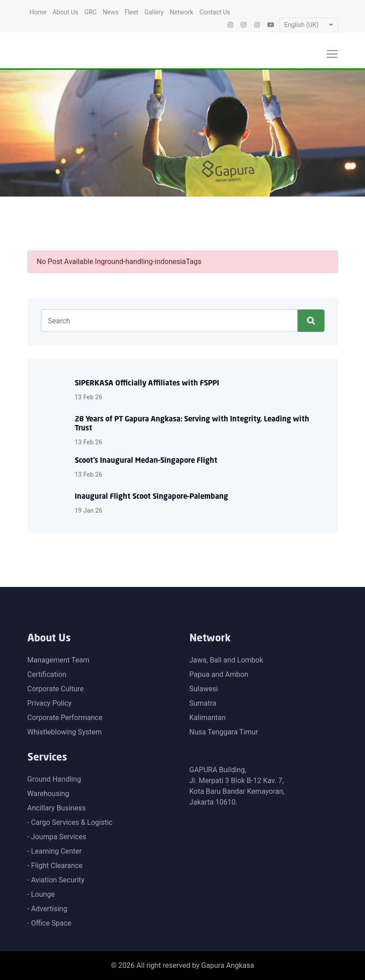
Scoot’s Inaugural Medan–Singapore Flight (146, 461)
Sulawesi (204, 689)
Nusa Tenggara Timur (224, 732)
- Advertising (47, 909)
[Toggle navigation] (332, 54)
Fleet (132, 12)
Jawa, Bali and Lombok (226, 660)
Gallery (154, 12)
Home (38, 12)
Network (181, 12)
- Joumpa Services (57, 837)
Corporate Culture (56, 689)
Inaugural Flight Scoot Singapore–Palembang (151, 497)
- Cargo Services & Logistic (70, 822)
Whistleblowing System (65, 732)
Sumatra (203, 703)
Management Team (59, 660)
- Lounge (41, 894)
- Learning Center (55, 851)
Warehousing (48, 794)
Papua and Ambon (219, 674)
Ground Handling (54, 779)
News (110, 12)
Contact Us (215, 12)
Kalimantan (208, 718)
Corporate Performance (65, 718)
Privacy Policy (50, 703)
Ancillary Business (57, 808)
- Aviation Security (56, 880)
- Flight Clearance (55, 866)
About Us (65, 12)
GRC (90, 12)
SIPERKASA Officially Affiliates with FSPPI (147, 384)
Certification (47, 674)
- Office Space (50, 923)
